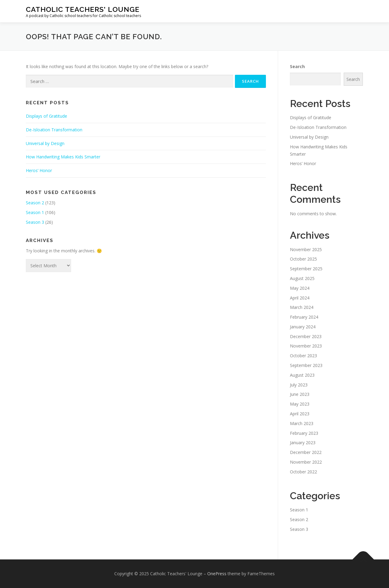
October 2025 (303, 259)
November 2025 (306, 249)
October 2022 (303, 472)
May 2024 (300, 288)
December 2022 (306, 452)
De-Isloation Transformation (54, 130)
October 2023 (303, 356)
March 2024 (302, 307)
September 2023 (306, 365)
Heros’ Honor (39, 170)
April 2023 (300, 414)
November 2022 (306, 462)
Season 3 (35, 222)
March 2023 (302, 423)
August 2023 (302, 375)
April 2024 (300, 298)
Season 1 (35, 212)
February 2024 (304, 317)
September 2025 (306, 269)
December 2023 (306, 336)
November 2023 (306, 346)
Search (297, 66)
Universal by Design (45, 143)
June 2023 (300, 394)
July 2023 (299, 385)
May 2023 (300, 404)
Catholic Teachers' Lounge (83, 9)
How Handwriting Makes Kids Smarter (63, 157)
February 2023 (304, 433)
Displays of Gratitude (46, 116)
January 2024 (303, 327)
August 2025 (302, 278)
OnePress (217, 574)
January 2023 (303, 443)
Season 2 (35, 203)
